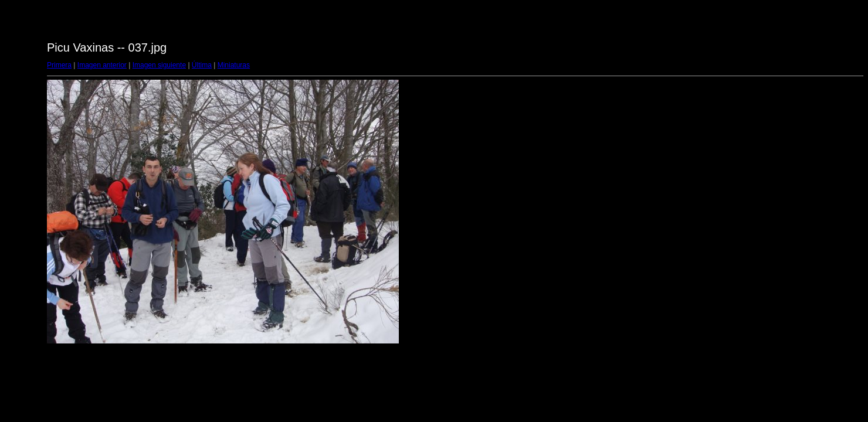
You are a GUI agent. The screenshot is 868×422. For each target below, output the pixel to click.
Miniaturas (234, 65)
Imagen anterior (102, 65)
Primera (59, 65)
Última (202, 65)
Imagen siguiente (159, 65)
